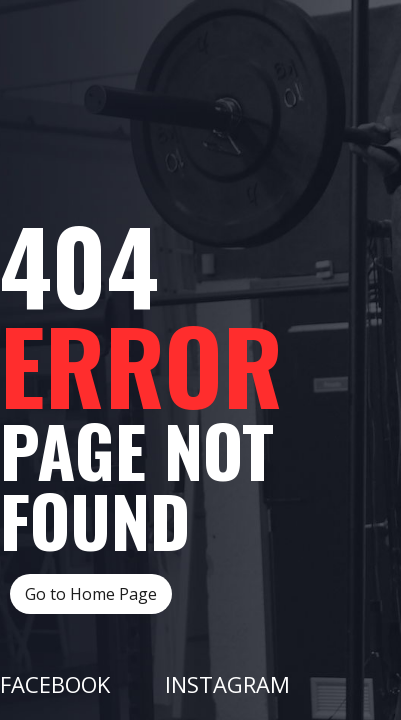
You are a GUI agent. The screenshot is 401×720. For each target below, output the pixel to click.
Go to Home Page (91, 594)
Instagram (227, 684)
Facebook (55, 684)
